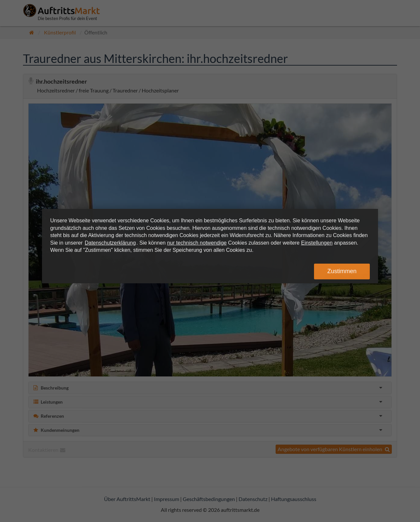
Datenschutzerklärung (110, 243)
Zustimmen (342, 271)
